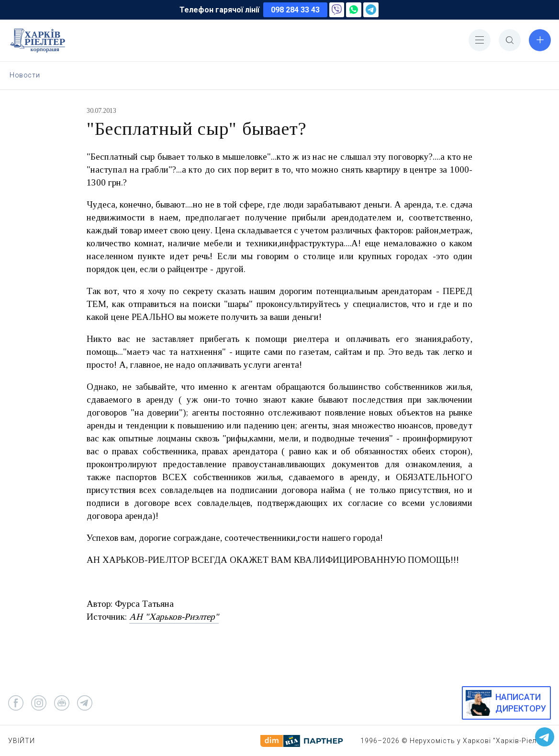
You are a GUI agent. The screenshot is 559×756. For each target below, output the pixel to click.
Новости (25, 75)
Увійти (22, 741)
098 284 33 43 (295, 10)
